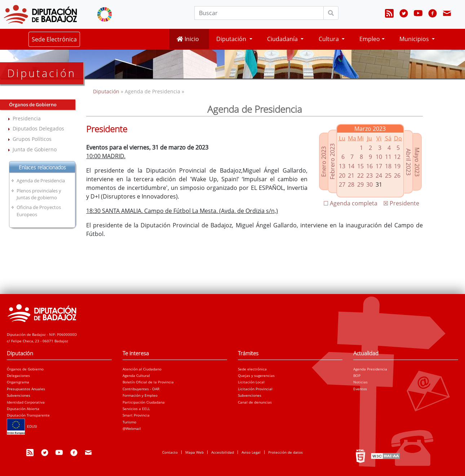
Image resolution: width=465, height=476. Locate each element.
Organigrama (18, 382)
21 (351, 175)
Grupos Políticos (32, 139)
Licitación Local (251, 382)
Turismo (129, 422)
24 (379, 175)
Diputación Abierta (23, 409)
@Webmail (132, 428)
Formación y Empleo (140, 395)
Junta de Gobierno (35, 149)
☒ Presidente (401, 203)
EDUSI (22, 426)
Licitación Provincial (255, 389)
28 (351, 184)
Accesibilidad (223, 452)
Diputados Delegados (38, 128)
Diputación (107, 91)
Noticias (360, 382)
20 (342, 175)
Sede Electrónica (54, 39)
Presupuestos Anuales (26, 389)
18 (388, 166)
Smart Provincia (136, 415)
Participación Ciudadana (144, 402)
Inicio (188, 39)
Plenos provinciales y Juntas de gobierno (39, 194)
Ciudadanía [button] (283, 39)
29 (360, 184)
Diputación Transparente (28, 415)
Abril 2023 (408, 162)
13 (342, 166)
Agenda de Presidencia (41, 181)
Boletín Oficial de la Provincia (148, 382)
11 (388, 157)
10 (379, 157)
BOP (357, 375)
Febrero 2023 (332, 161)
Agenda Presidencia (370, 369)
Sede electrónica (252, 369)
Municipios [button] (415, 39)
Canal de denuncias (255, 402)
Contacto (170, 452)
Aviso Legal (251, 452)
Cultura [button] (329, 39)
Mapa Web (194, 452)
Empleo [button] (370, 39)
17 (379, 166)
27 (342, 184)
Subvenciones (19, 395)
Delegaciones (18, 375)
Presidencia (27, 118)
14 (351, 166)
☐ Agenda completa (350, 203)
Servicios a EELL (136, 409)
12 (397, 157)
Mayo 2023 (417, 162)
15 (360, 166)
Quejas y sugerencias (256, 375)
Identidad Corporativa (26, 402)
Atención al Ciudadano (142, 369)
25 (388, 175)
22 (360, 175)
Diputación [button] (232, 39)
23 (369, 175)
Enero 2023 (324, 162)
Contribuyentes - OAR (141, 389)
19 (397, 166)
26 (397, 175)
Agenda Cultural (136, 375)
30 (369, 184)
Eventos (360, 389)
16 (369, 166)
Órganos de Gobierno (25, 369)
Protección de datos (285, 452)
